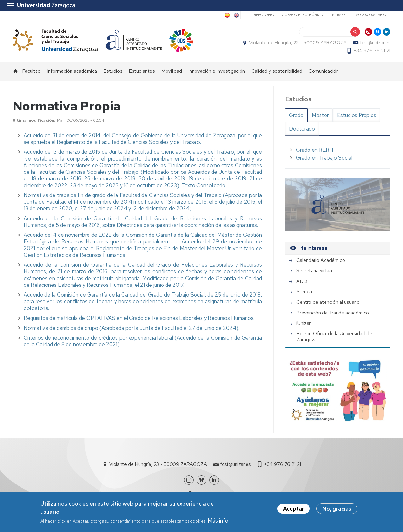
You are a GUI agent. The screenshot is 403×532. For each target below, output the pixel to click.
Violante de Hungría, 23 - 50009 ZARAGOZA (298, 43)
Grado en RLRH (315, 150)
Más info (218, 522)
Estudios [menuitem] (113, 71)
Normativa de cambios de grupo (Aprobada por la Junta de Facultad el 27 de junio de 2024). (132, 328)
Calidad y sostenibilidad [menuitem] (277, 71)
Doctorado (302, 129)
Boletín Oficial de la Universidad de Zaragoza (334, 337)
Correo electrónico (303, 15)
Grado (296, 115)
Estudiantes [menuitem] (142, 71)
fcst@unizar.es (375, 43)
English (236, 15)
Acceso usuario (371, 15)
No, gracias (337, 510)
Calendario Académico (321, 260)
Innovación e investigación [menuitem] (217, 71)
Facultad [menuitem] (31, 71)
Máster (320, 115)
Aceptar (294, 510)
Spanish (227, 15)
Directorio (263, 15)
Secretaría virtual (315, 271)
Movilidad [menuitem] (172, 71)
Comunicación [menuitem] (324, 71)
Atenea (304, 292)
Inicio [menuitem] (16, 71)
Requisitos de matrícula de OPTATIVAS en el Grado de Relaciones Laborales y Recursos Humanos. (139, 318)
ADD (302, 281)
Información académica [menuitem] (72, 71)
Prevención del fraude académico (333, 313)
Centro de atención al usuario (328, 302)
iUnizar (304, 323)
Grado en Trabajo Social (324, 158)
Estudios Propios (357, 115)
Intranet (340, 15)
